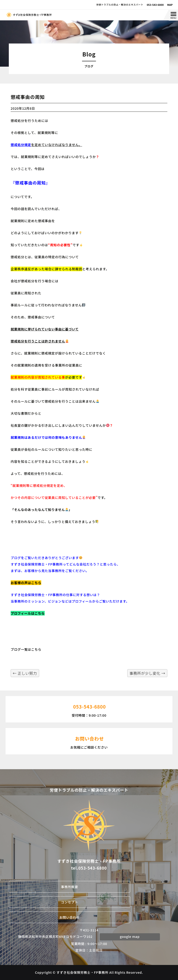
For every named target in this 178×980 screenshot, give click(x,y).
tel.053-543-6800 (89, 868)
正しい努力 (25, 673)
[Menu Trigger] (173, 15)
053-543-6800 (155, 5)
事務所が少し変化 (147, 673)
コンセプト (70, 902)
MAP (170, 5)
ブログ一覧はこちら (26, 649)
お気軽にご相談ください (89, 741)
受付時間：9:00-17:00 (89, 709)
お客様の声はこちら (26, 583)
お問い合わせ (70, 917)
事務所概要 (70, 887)
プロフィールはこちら (28, 613)
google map (130, 936)
